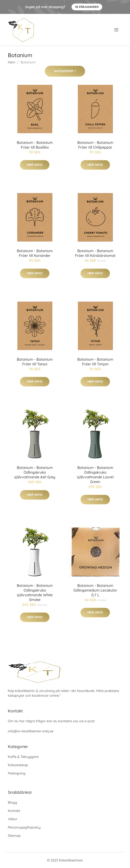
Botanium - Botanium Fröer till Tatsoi (35, 362)
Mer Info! (35, 165)
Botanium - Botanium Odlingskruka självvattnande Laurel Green (95, 475)
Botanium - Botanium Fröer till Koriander (35, 253)
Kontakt (14, 811)
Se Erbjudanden (87, 7)
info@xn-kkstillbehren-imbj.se (31, 731)
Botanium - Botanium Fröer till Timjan (95, 362)
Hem (12, 62)
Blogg (12, 802)
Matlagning (17, 773)
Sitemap (14, 836)
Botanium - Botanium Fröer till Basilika (35, 145)
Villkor (13, 819)
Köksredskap (18, 765)
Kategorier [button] (64, 71)
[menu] (117, 30)
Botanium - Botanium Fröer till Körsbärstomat (95, 253)
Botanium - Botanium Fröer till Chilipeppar (95, 145)
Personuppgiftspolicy (24, 827)
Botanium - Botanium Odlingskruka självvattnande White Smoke (35, 593)
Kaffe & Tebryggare (23, 757)
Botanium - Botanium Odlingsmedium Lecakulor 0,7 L (95, 590)
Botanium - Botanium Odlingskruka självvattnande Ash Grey (35, 472)
